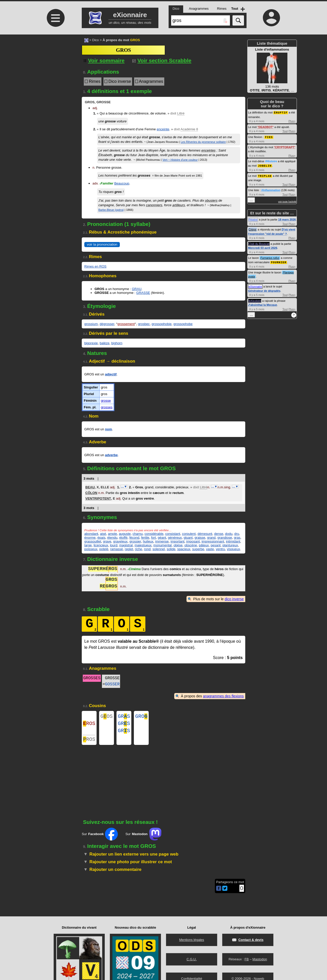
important (178, 541)
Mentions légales (192, 940)
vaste (210, 549)
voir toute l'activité (287, 201)
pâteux (204, 545)
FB (247, 959)
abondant (91, 534)
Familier (106, 183)
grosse (106, 401)
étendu (112, 538)
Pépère (253, 218)
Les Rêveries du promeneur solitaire (203, 142)
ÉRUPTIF (281, 112)
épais (101, 538)
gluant (188, 538)
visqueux (233, 549)
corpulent (189, 534)
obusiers (211, 200)
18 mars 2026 (287, 218)
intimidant (233, 541)
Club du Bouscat (259, 243)
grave (107, 541)
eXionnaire (255, 285)
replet (129, 549)
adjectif (111, 374)
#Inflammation (271, 189)
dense (219, 534)
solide (171, 549)
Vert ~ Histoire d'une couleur (180, 160)
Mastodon (260, 959)
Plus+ (292, 121)
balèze (104, 343)
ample (113, 534)
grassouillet (93, 541)
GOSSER (112, 684)
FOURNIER (279, 261)
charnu (138, 534)
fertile (145, 538)
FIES (269, 137)
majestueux (143, 545)
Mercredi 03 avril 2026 (263, 247)
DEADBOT (265, 127)
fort (153, 538)
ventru (220, 549)
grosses (107, 407)
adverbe (111, 455)
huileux (148, 541)
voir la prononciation (102, 244)
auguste (125, 534)
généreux (175, 538)
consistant (173, 534)
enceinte (163, 129)
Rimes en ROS (95, 266)
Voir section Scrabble (162, 60)
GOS (107, 717)
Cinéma (134, 569)
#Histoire (271, 161)
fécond (134, 538)
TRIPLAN (265, 175)
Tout (285, 131)
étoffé (123, 538)
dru (237, 534)
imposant (193, 541)
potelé (104, 549)
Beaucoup (122, 183)
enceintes (208, 150)
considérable (154, 534)
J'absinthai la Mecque (262, 304)
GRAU (137, 289)
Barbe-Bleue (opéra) (111, 210)
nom (108, 429)
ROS (89, 725)
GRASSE (143, 293)
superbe (198, 549)
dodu (229, 534)
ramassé (116, 549)
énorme (90, 538)
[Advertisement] (55, 77)
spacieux (184, 549)
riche (138, 549)
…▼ (124, 487)
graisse (200, 538)
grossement (126, 324)
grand (211, 538)
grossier (135, 541)
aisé (103, 534)
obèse (178, 545)
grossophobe (183, 324)
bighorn (117, 343)
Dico (96, 40)
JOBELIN (265, 165)
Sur (100, 838)
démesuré (205, 534)
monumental (162, 545)
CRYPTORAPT (285, 147)
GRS (124, 717)
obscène (191, 545)
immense (162, 541)
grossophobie (161, 324)
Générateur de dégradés (264, 290)
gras (237, 538)
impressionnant (213, 541)
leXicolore (255, 299)
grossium (91, 324)
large (88, 545)
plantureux (230, 545)
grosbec (144, 324)
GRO (141, 717)
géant (162, 538)
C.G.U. (192, 959)
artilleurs (179, 205)
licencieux (101, 545)
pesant (215, 545)
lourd (114, 545)
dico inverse (234, 599)
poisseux (91, 549)
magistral (126, 545)
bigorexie (91, 343)
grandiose (225, 538)
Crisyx (253, 228)
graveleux (120, 541)
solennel (159, 549)
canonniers (154, 205)
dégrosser (107, 324)
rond (147, 549)
